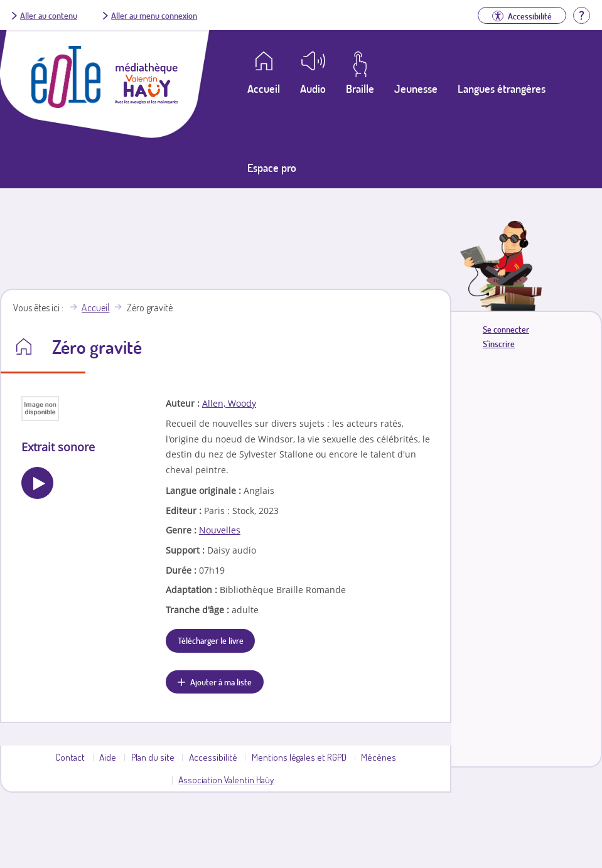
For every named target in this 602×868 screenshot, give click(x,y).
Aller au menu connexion (154, 15)
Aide (108, 757)
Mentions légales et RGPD (299, 757)
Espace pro (272, 168)
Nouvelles (220, 530)
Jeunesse (416, 88)
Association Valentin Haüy (226, 780)
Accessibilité (213, 757)
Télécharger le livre (211, 640)
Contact (70, 757)
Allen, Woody (229, 403)
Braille (360, 88)
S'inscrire (499, 344)
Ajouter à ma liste (221, 682)
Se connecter (506, 329)
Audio (313, 88)
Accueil (95, 308)
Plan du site (153, 757)
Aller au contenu (49, 15)
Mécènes (379, 757)
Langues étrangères (502, 88)
